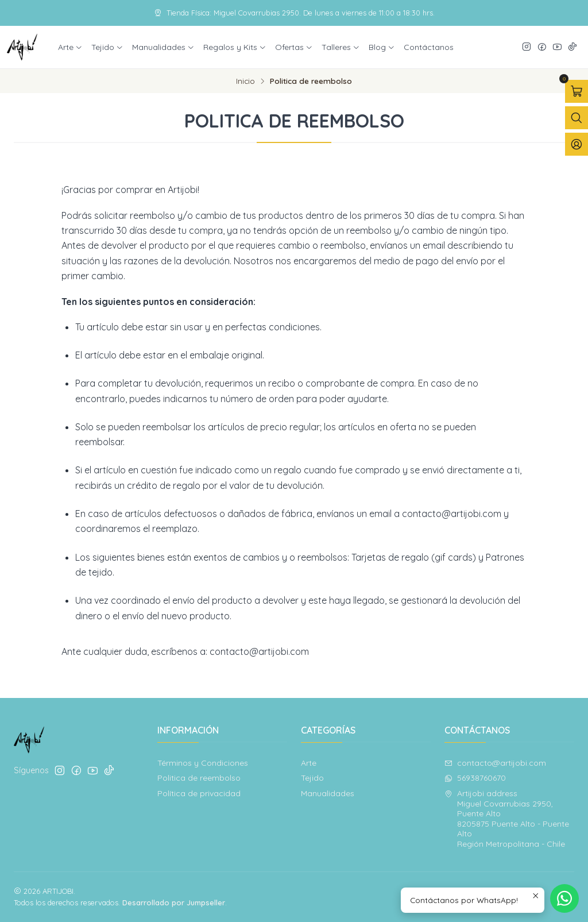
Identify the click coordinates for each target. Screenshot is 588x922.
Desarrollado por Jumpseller (174, 902)
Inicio (245, 81)
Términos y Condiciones (203, 763)
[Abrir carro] (577, 91)
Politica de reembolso (199, 778)
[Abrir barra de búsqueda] (577, 118)
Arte (309, 763)
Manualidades (328, 793)
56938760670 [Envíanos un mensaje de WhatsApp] (475, 778)
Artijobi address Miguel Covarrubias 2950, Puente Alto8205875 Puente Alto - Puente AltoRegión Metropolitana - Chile (507, 819)
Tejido (312, 778)
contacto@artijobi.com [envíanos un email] (495, 763)
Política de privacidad (199, 793)
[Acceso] (577, 144)
